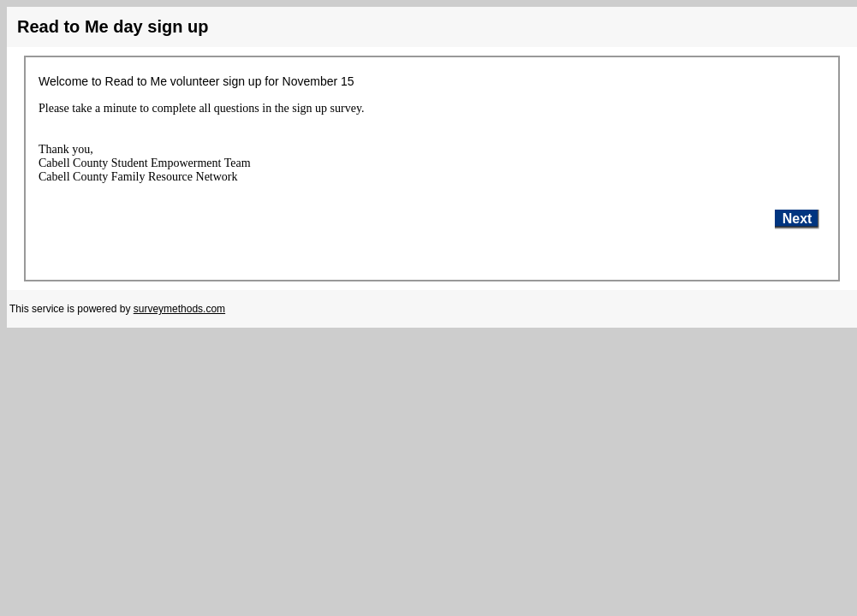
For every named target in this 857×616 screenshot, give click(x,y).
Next (797, 219)
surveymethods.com (179, 309)
